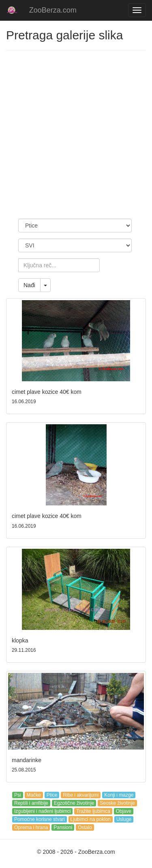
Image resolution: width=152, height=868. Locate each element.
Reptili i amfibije (31, 803)
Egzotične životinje (74, 803)
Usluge (124, 819)
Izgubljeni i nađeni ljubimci (42, 811)
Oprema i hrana (31, 827)
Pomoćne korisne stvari (40, 819)
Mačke (34, 795)
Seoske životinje (117, 803)
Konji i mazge (119, 795)
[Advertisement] (76, 134)
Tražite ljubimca (93, 811)
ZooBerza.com (53, 10)
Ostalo (85, 827)
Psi (18, 795)
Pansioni (63, 827)
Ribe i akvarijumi (81, 795)
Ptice (52, 795)
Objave (124, 811)
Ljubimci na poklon (91, 819)
